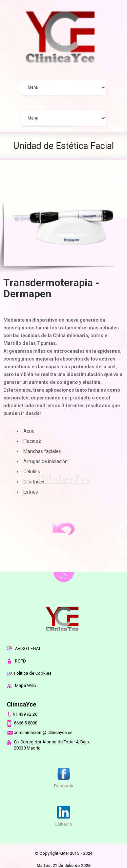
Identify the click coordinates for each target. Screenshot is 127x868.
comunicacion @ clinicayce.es (40, 732)
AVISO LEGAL (24, 648)
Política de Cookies (29, 673)
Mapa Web (22, 685)
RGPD (16, 661)
